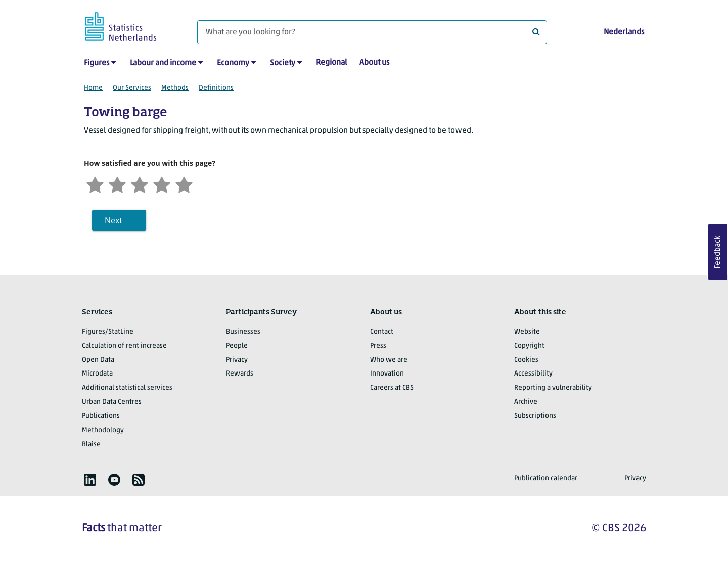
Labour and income (163, 63)
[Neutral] (140, 184)
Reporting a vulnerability (553, 388)
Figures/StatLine (108, 332)
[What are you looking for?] (372, 32)
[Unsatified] (117, 184)
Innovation (387, 374)
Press (378, 346)
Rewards (240, 374)
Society (283, 63)
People (237, 346)
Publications (101, 416)
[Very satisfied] (184, 184)
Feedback (718, 252)
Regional (332, 63)
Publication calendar (546, 478)
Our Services (132, 88)
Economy (233, 63)
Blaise (91, 445)
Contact (382, 332)
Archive (526, 402)
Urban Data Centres (112, 402)
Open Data (98, 360)
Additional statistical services (127, 388)
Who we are (389, 360)
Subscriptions (535, 416)
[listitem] (90, 480)
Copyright (529, 346)
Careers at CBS (392, 388)
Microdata (97, 374)
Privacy (237, 360)
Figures (97, 63)
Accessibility (533, 374)
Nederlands (624, 32)
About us (374, 63)
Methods (175, 88)
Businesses (243, 332)
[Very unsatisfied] (95, 184)
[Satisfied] (162, 184)
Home (93, 88)
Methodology (103, 430)
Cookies (526, 360)
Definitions (216, 88)
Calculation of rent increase (124, 346)
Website (527, 332)
